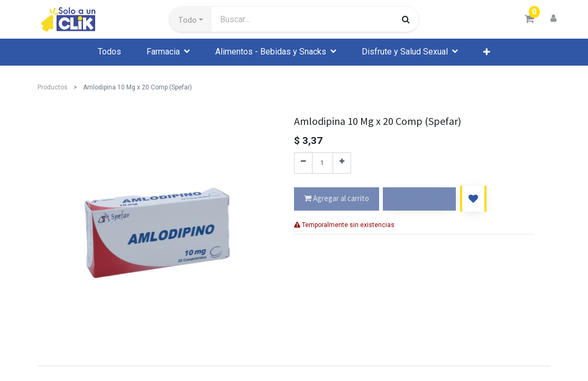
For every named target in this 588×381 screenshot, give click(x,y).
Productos (53, 87)
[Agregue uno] (342, 163)
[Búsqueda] (406, 19)
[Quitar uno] (303, 163)
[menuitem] (109, 52)
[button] (191, 20)
